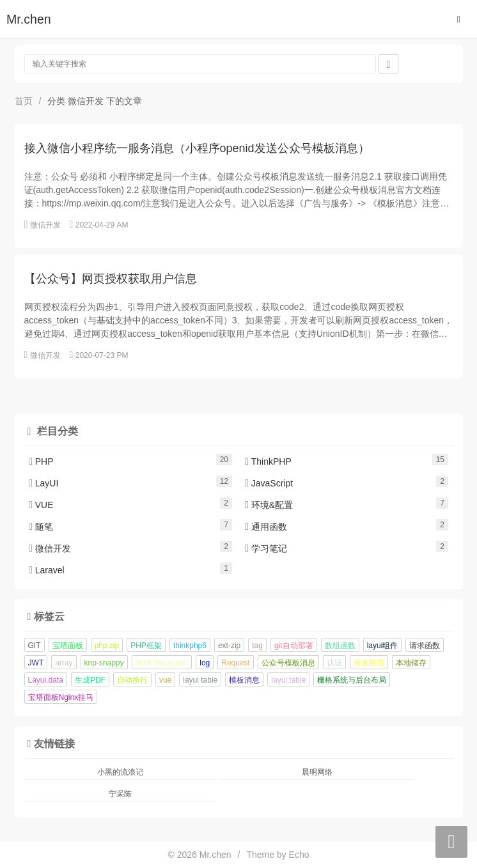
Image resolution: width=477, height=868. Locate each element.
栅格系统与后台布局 (352, 680)
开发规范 (369, 663)
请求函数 (425, 646)
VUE (41, 505)
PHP (41, 461)
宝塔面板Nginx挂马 (61, 697)
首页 (24, 101)
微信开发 (45, 225)
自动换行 (132, 680)
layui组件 (383, 646)
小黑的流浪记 (120, 772)
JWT (36, 663)
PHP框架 (146, 646)
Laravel (47, 570)
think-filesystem (162, 663)
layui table (200, 680)
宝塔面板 (68, 646)
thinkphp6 (190, 646)
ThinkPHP (268, 461)
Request (236, 663)
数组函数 (340, 646)
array (64, 663)
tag (257, 646)
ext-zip (229, 646)
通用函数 (266, 527)
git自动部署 (294, 646)
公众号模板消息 (288, 663)
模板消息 (244, 680)
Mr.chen (29, 19)
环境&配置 (269, 505)
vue (165, 680)
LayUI (43, 483)
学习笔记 (266, 548)
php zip (107, 646)
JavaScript (269, 483)
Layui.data (46, 680)
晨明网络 (317, 772)
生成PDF (90, 680)
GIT (35, 646)
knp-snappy (104, 663)
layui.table (288, 680)
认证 (334, 663)
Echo (299, 855)
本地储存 (411, 663)
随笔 (41, 527)
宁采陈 (120, 794)
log (205, 663)
